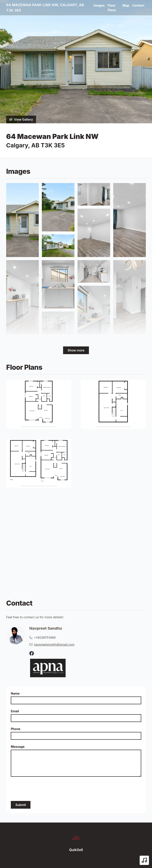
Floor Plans (112, 8)
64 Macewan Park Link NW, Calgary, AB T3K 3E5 (45, 8)
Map (126, 5)
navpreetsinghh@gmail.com (54, 644)
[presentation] (40, 789)
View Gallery (21, 119)
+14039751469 (45, 638)
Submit (21, 805)
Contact (138, 5)
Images (99, 5)
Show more (76, 350)
